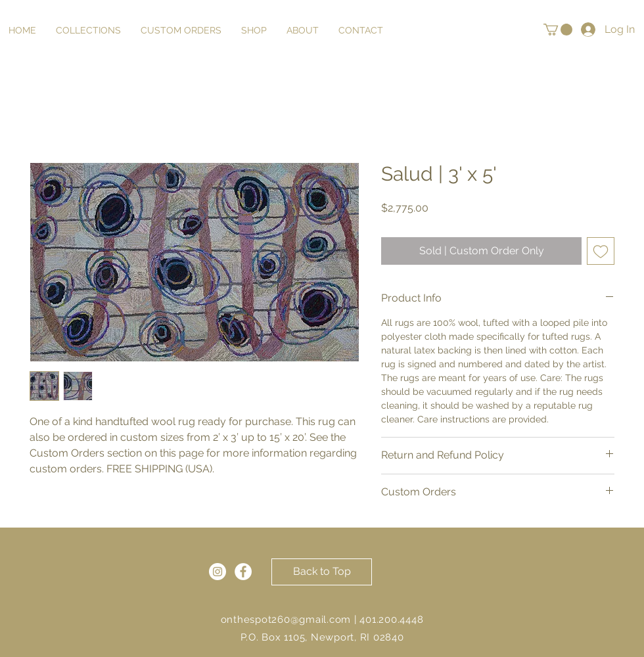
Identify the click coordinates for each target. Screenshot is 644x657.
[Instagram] (218, 572)
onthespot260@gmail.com (286, 620)
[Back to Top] (322, 572)
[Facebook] (243, 572)
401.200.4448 (391, 620)
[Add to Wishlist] (601, 251)
